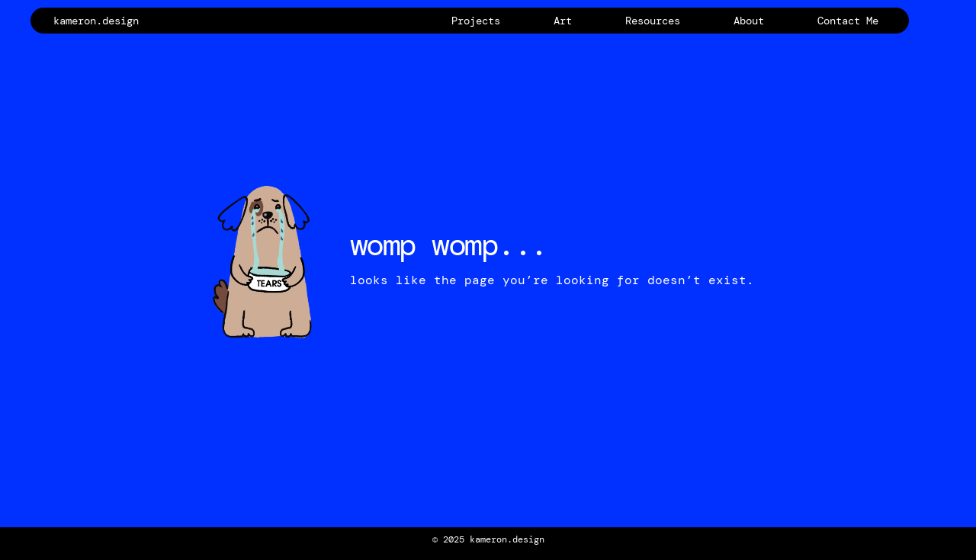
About (749, 21)
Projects (476, 21)
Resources (653, 21)
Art (563, 21)
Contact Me (848, 21)
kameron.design (96, 21)
